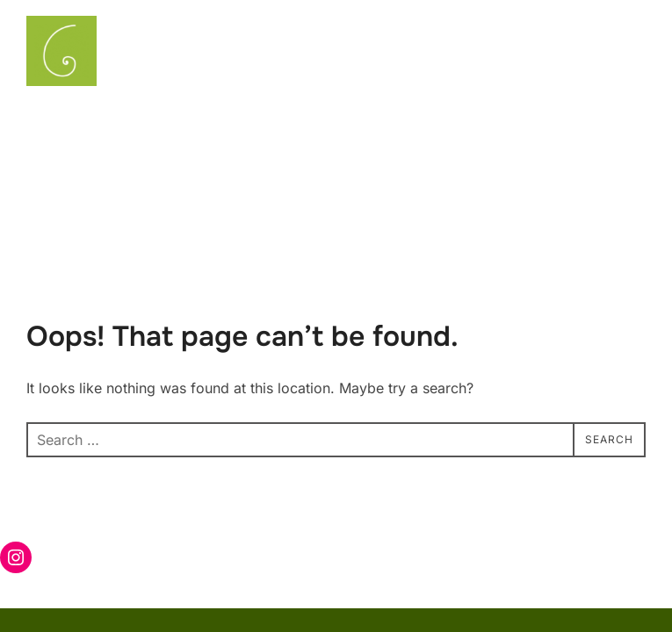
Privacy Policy (67, 532)
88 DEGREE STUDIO (588, 554)
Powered (482, 554)
